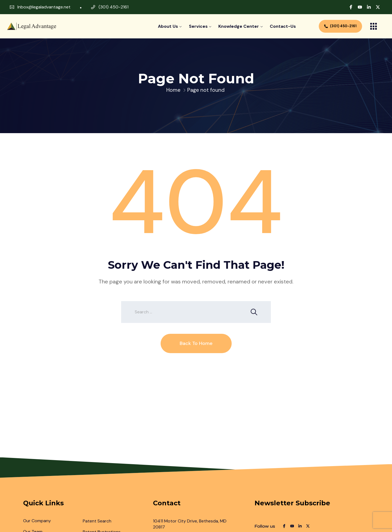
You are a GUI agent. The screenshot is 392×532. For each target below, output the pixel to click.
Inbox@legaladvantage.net (44, 7)
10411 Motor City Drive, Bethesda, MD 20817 (190, 524)
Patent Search (97, 521)
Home (173, 90)
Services (198, 26)
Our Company (37, 521)
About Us (168, 26)
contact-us (283, 26)
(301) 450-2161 (114, 7)
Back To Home (196, 343)
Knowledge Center (239, 26)
